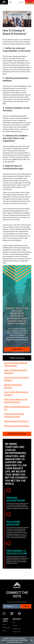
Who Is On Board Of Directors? (16, 421)
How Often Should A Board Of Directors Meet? (16, 364)
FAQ (14, 622)
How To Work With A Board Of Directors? (16, 393)
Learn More (17, 349)
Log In (21, 2)
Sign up (26, 606)
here (12, 642)
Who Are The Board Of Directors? (13, 386)
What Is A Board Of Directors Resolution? (16, 372)
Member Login (17, 629)
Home (4, 624)
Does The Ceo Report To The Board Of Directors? (16, 401)
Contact (15, 625)
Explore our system (17, 434)
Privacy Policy (17, 632)
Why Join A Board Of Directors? (17, 426)
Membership (6, 628)
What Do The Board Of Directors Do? (17, 408)
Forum (5, 631)
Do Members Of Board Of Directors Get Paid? (14, 415)
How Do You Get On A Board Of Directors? (17, 379)
